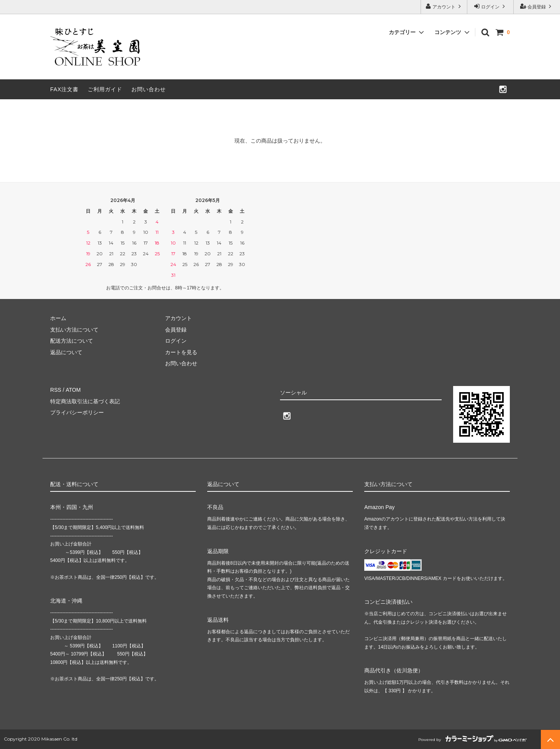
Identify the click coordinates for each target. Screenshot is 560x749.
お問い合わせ (149, 89)
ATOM (73, 390)
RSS (56, 390)
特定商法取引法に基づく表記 (85, 401)
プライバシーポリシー (77, 412)
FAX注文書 (64, 89)
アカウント (444, 6)
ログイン (490, 6)
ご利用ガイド (105, 89)
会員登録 (537, 6)
